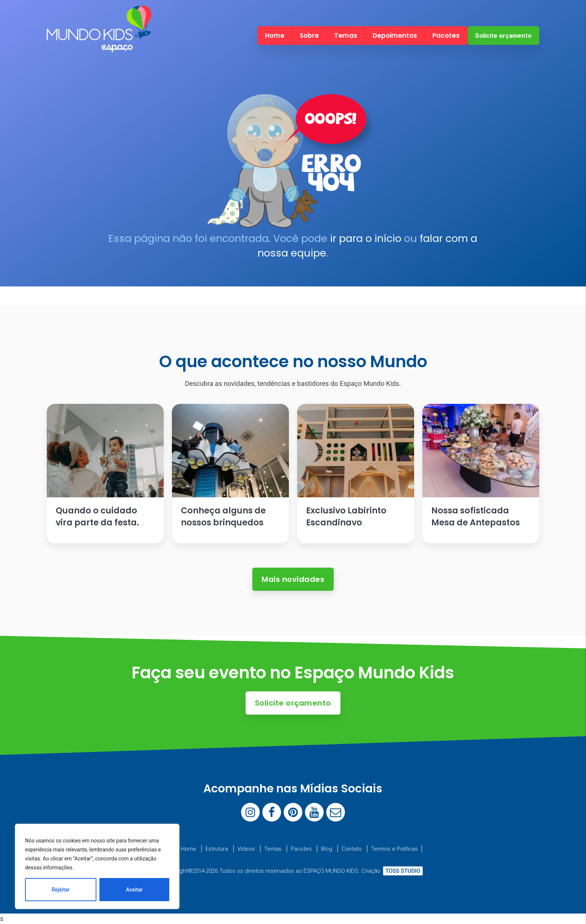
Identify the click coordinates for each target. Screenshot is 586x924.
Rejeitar (61, 890)
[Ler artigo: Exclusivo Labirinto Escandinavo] (355, 474)
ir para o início (366, 238)
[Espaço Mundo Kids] (99, 46)
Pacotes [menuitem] (446, 36)
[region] (97, 866)
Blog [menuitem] (327, 849)
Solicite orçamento (503, 36)
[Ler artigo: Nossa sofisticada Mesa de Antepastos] (481, 474)
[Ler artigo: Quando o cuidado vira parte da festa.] (105, 474)
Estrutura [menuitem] (217, 849)
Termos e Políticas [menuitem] (394, 849)
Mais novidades (293, 579)
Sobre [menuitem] (309, 36)
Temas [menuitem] (346, 36)
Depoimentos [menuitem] (395, 36)
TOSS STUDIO (403, 871)
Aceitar (134, 890)
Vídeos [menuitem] (246, 849)
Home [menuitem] (275, 36)
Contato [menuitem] (352, 849)
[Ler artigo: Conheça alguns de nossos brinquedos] (230, 474)
